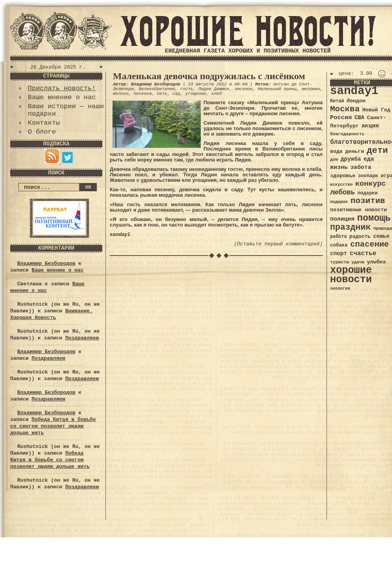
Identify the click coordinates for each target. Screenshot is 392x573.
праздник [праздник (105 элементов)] (350, 227)
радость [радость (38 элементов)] (360, 237)
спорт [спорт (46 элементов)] (338, 254)
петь (162, 94)
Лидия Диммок (214, 89)
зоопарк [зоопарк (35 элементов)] (368, 176)
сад (176, 94)
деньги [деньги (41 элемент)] (354, 151)
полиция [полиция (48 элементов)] (342, 219)
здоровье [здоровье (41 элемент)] (343, 176)
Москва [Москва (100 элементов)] (345, 109)
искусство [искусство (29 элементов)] (341, 185)
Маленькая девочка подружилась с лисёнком (209, 76)
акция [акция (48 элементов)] (370, 126)
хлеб (216, 94)
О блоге (42, 132)
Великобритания (157, 89)
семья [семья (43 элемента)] (381, 236)
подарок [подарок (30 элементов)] (339, 202)
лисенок (243, 89)
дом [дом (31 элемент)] (334, 160)
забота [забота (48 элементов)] (361, 167)
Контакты (44, 123)
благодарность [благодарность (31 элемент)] (347, 134)
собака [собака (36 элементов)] (339, 245)
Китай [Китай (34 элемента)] (337, 101)
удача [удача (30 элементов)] (358, 262)
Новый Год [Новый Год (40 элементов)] (376, 110)
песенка (143, 94)
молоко (121, 94)
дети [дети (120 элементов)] (377, 151)
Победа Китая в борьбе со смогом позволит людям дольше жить (53, 426)
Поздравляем (82, 338)
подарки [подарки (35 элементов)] (367, 193)
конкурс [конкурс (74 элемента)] (370, 184)
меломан (311, 89)
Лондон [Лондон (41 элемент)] (356, 101)
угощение (196, 94)
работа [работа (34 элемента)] (338, 237)
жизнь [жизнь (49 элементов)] (339, 167)
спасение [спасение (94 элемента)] (369, 244)
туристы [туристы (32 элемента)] (339, 262)
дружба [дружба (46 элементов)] (351, 159)
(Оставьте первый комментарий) (278, 244)
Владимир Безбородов (46, 264)
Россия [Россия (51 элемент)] (341, 118)
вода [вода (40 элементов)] (336, 151)
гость (187, 89)
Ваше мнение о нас (62, 97)
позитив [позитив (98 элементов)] (368, 201)
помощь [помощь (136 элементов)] (374, 218)
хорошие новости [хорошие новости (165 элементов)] (351, 275)
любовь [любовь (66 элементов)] (342, 192)
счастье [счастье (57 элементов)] (363, 253)
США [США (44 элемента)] (359, 118)
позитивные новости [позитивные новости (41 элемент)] (358, 210)
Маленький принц (277, 89)
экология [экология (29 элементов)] (340, 288)
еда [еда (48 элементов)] (369, 159)
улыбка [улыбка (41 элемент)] (376, 262)
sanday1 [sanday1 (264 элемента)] (354, 91)
